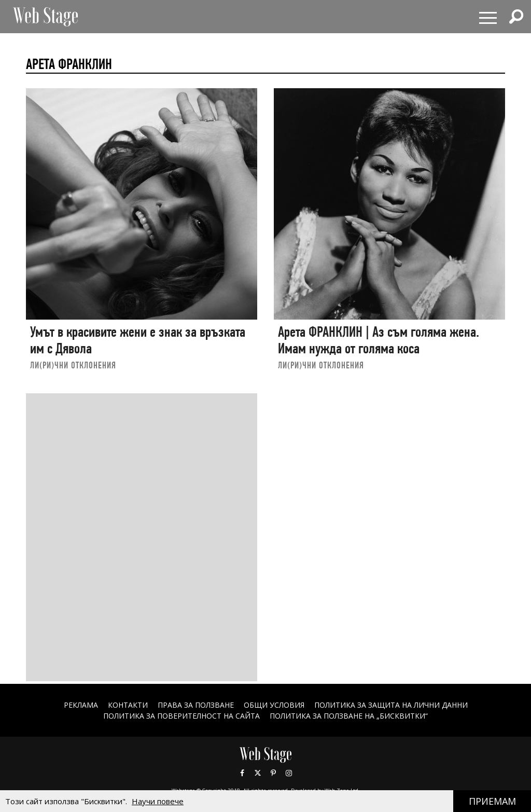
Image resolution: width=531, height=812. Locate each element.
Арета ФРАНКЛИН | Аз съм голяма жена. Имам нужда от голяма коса (379, 340)
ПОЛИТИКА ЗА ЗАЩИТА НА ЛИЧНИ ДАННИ (391, 705)
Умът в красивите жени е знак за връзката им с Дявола (138, 340)
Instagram (289, 773)
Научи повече (158, 801)
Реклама (81, 705)
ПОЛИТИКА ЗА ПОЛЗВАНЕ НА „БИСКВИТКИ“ (349, 716)
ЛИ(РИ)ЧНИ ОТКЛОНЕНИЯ (73, 365)
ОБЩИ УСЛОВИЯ (274, 705)
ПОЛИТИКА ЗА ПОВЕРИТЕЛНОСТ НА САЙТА (181, 716)
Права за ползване (196, 705)
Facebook (242, 773)
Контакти (128, 705)
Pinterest (273, 773)
